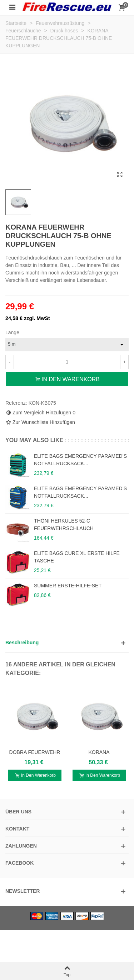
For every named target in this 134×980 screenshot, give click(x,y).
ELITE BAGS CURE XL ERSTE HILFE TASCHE (77, 557)
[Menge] (67, 362)
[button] (67, 643)
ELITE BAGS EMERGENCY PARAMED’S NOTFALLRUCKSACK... (80, 460)
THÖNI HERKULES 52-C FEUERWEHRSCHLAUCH (64, 525)
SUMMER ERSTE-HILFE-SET (68, 586)
